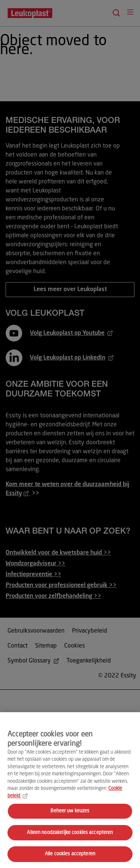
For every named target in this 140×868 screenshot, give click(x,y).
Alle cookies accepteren (70, 854)
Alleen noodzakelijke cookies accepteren (70, 833)
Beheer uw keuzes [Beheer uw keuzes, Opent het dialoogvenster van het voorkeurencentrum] (70, 811)
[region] (70, 790)
